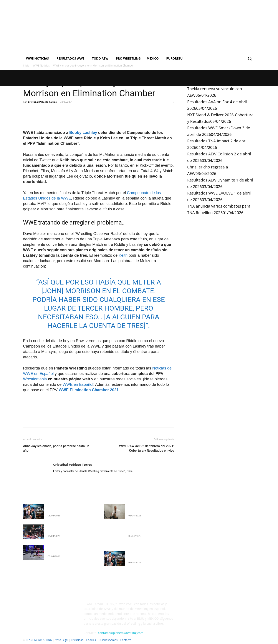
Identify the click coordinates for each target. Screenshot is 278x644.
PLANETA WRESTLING (39, 640)
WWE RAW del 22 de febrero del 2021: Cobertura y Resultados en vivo (147, 448)
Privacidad (77, 640)
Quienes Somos (108, 640)
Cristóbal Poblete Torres (42, 102)
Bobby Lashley (83, 133)
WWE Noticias (41, 66)
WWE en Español (78, 384)
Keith (123, 255)
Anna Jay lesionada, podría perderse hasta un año (56, 448)
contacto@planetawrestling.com (121, 633)
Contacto (126, 640)
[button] (250, 58)
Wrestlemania (35, 379)
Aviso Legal (61, 640)
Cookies (91, 640)
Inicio (26, 66)
